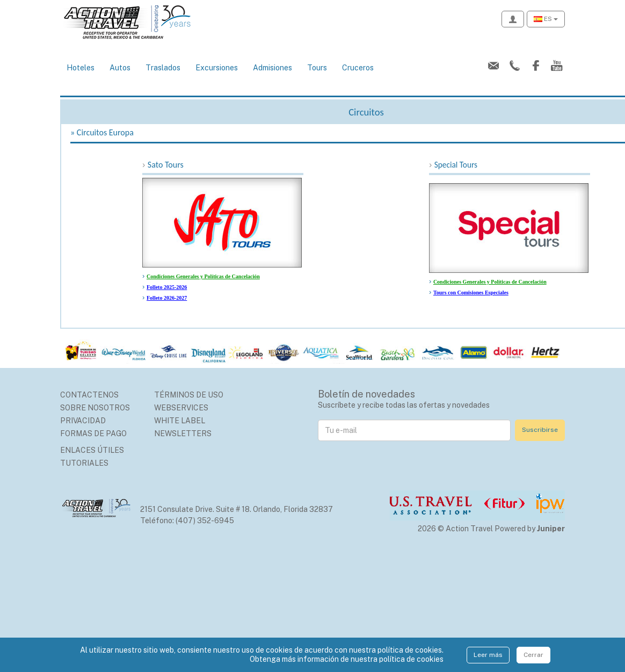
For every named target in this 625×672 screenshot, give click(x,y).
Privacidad (83, 421)
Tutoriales (84, 463)
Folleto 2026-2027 (167, 298)
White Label (180, 421)
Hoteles (81, 68)
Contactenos (89, 395)
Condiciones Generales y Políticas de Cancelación (203, 276)
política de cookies (411, 659)
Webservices (181, 408)
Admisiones (272, 68)
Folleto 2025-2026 (167, 287)
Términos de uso (189, 395)
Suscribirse (540, 430)
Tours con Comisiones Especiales (471, 292)
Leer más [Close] (488, 655)
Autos (120, 68)
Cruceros (358, 68)
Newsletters (183, 433)
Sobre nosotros (95, 408)
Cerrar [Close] (533, 655)
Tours (317, 68)
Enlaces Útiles (92, 450)
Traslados (163, 68)
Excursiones (217, 68)
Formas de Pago (93, 433)
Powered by (530, 529)
